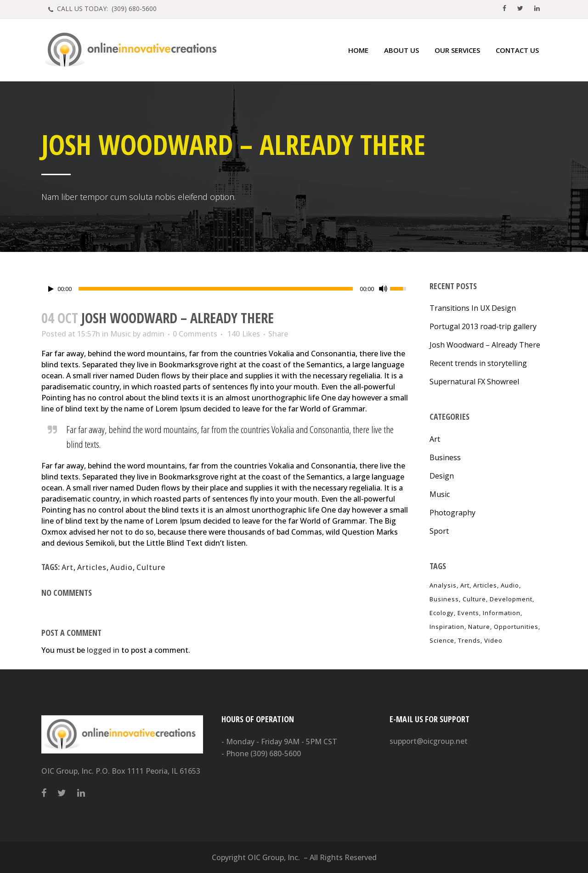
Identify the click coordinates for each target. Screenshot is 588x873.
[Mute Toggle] (383, 289)
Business (445, 457)
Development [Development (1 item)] (511, 599)
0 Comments (195, 334)
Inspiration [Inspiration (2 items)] (447, 627)
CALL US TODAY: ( (106, 9)
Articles (92, 567)
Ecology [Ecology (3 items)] (442, 613)
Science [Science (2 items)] (442, 640)
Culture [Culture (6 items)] (474, 599)
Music (121, 334)
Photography (452, 513)
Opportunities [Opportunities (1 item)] (516, 627)
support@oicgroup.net (429, 741)
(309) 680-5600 (276, 753)
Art (68, 567)
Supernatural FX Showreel (474, 382)
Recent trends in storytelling (478, 363)
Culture (151, 567)
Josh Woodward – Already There (485, 345)
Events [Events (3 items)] (468, 613)
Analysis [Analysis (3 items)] (443, 585)
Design (442, 476)
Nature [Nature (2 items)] (479, 627)
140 (244, 334)
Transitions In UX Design (473, 308)
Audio (122, 567)
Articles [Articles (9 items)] (485, 585)
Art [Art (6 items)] (465, 585)
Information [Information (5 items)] (502, 613)
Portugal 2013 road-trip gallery (483, 326)
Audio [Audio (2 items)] (510, 585)
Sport (439, 531)
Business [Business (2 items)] (444, 599)
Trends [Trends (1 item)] (469, 640)
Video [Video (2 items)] (493, 640)
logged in (103, 650)
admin (153, 334)
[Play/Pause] (51, 289)
